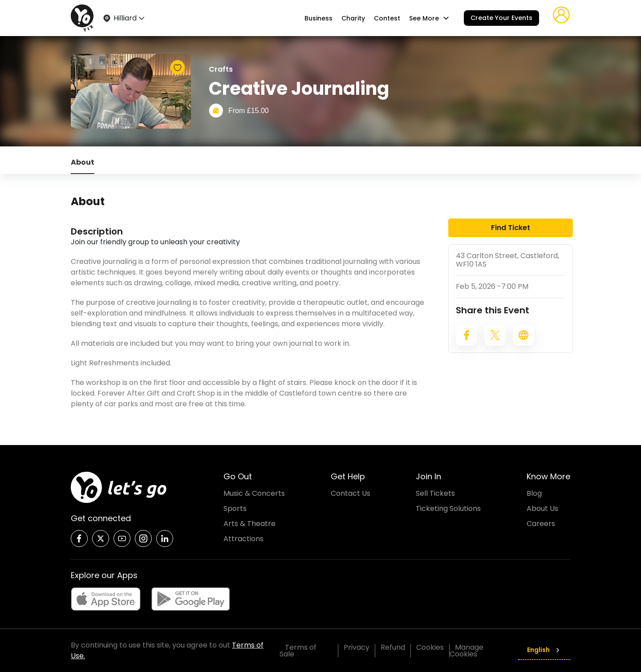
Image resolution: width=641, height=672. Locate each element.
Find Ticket (511, 228)
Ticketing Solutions (448, 508)
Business (318, 18)
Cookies (430, 647)
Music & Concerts (254, 493)
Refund (393, 647)
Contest (387, 18)
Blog (534, 493)
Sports (235, 508)
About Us (542, 508)
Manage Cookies (467, 651)
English (544, 650)
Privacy (357, 647)
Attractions (243, 539)
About (83, 162)
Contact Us (351, 493)
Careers (541, 524)
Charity (353, 18)
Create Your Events (501, 18)
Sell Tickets (435, 493)
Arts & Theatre (250, 524)
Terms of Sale (298, 651)
